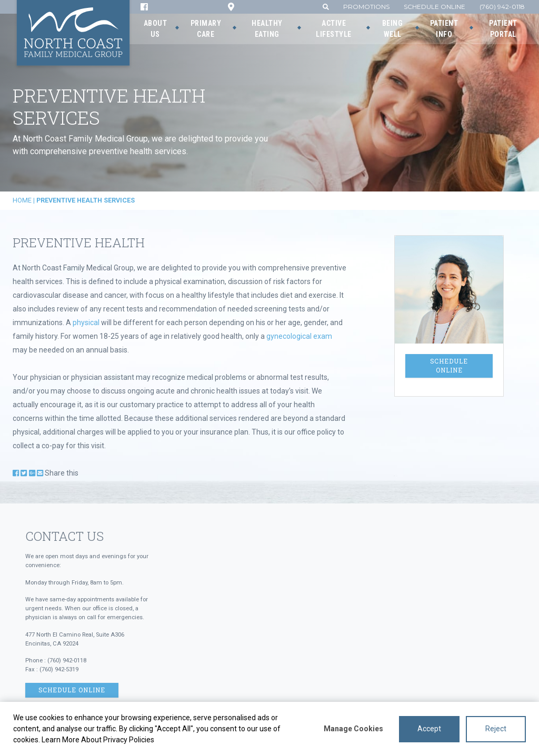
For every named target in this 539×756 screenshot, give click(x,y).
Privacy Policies (129, 740)
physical (86, 322)
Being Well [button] (393, 29)
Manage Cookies (353, 729)
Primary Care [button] (206, 29)
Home (22, 200)
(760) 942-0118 (502, 7)
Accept (429, 729)
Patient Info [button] (444, 29)
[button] (326, 7)
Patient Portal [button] (503, 29)
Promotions (366, 7)
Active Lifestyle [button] (334, 29)
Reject (496, 729)
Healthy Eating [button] (267, 29)
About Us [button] (156, 29)
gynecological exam (299, 336)
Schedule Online (435, 7)
